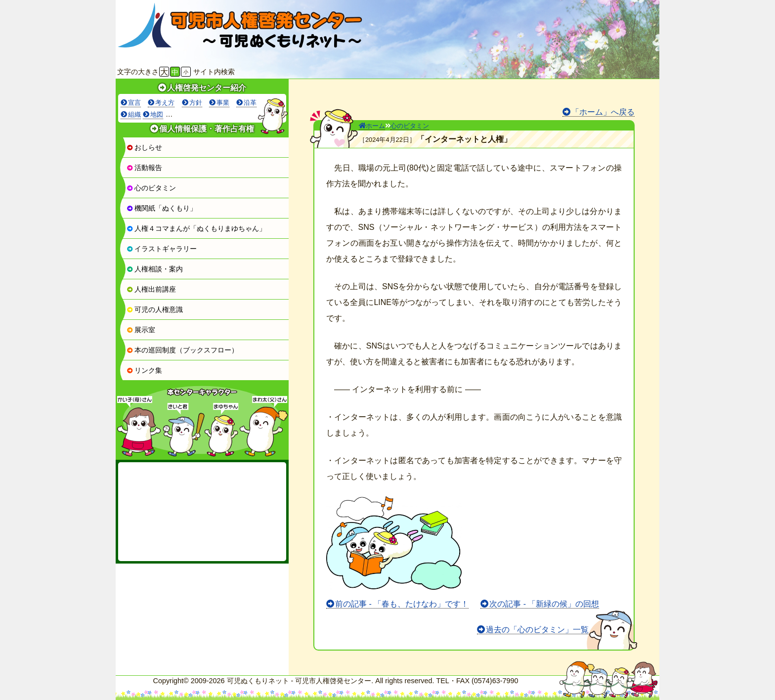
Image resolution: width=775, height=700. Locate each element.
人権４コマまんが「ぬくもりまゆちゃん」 (196, 228)
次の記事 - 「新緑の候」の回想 (544, 604)
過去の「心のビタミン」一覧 (537, 630)
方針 (196, 103)
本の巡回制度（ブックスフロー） (182, 350)
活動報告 (144, 168)
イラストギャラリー (162, 249)
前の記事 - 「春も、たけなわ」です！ (402, 604)
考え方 (165, 103)
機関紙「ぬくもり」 (162, 208)
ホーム (372, 126)
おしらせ (144, 147)
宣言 (134, 103)
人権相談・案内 (155, 269)
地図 (157, 114)
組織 (134, 114)
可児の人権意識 (155, 309)
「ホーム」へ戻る (603, 112)
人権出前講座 (151, 289)
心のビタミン (151, 188)
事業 (223, 103)
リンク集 (144, 370)
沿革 (250, 103)
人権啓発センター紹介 (207, 88)
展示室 (141, 330)
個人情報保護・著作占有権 (207, 129)
